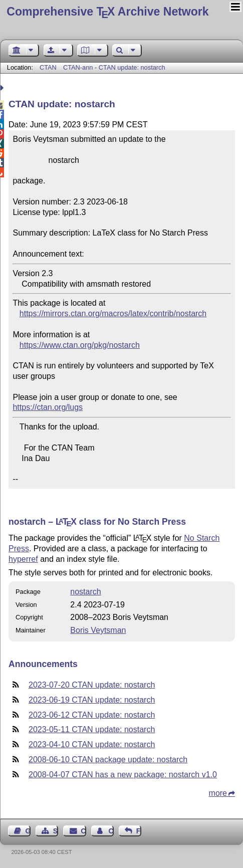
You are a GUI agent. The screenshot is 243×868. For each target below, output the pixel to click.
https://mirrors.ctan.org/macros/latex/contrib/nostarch (113, 313)
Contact (83, 831)
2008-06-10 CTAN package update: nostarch (108, 760)
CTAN (48, 67)
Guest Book (28, 831)
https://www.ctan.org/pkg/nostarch (80, 345)
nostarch (85, 592)
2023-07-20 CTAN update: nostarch (92, 685)
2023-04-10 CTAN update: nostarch (92, 744)
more (218, 793)
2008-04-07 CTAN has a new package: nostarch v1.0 (123, 775)
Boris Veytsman (98, 630)
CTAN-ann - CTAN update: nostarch (114, 67)
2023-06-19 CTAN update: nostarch (92, 700)
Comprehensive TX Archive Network (107, 12)
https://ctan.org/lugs (48, 407)
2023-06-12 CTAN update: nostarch (92, 715)
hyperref (23, 559)
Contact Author (111, 831)
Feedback (139, 831)
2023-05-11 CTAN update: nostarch (92, 729)
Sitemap (56, 831)
